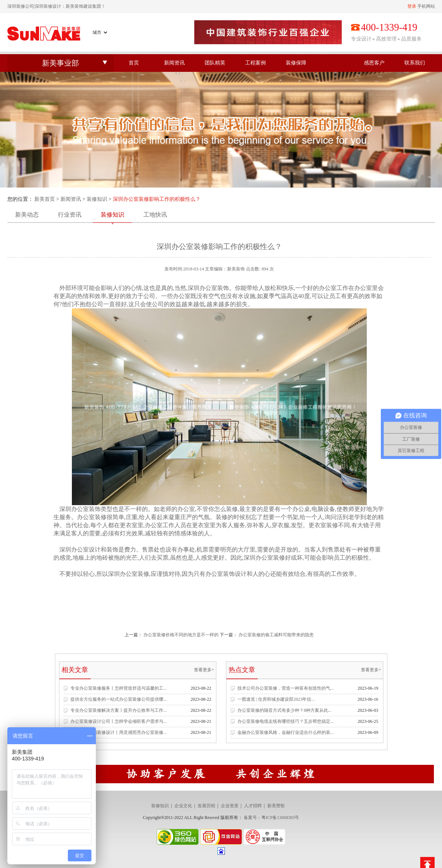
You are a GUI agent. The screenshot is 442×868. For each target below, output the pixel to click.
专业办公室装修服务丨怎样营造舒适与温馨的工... (119, 688)
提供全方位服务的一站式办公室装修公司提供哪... (119, 699)
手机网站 (426, 6)
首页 (134, 63)
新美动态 (27, 215)
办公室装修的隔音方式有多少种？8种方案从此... (284, 710)
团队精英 (215, 63)
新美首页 (45, 199)
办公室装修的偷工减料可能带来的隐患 (276, 635)
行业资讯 (70, 215)
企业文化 (183, 806)
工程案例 (255, 63)
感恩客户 (374, 63)
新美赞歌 (276, 806)
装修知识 (97, 199)
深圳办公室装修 (264, 558)
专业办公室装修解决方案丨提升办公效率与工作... (119, 710)
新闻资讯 (174, 63)
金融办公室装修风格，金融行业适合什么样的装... (286, 732)
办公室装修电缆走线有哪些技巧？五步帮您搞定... (286, 721)
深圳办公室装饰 (79, 509)
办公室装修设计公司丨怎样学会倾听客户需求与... (119, 721)
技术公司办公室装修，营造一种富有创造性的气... (286, 688)
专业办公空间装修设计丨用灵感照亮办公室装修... (119, 732)
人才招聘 (253, 806)
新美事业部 (60, 63)
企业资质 (230, 806)
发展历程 (206, 806)
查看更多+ (204, 670)
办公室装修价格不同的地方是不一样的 (181, 635)
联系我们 (415, 63)
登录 (412, 6)
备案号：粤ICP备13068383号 (272, 818)
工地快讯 (155, 215)
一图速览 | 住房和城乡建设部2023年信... (276, 699)
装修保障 (296, 63)
